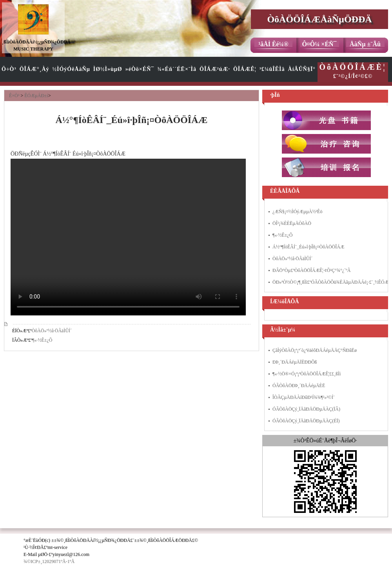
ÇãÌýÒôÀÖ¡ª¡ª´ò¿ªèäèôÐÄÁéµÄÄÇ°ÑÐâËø (315, 350)
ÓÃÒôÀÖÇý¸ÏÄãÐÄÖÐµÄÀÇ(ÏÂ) (306, 409)
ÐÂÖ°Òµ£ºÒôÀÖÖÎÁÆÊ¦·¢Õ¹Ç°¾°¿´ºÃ (311, 270)
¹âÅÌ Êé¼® (273, 44)
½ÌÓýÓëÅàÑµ (71, 69)
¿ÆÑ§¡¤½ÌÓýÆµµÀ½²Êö (297, 212)
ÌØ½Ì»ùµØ (108, 69)
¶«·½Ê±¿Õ (42, 340)
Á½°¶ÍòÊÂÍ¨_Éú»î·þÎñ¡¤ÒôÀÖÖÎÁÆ (309, 247)
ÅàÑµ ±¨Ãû (365, 44)
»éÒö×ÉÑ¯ (140, 69)
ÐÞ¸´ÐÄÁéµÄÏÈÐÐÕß (295, 362)
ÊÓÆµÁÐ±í (36, 96)
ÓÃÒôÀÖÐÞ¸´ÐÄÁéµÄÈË (299, 386)
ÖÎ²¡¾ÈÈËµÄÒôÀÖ (292, 223)
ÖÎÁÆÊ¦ (245, 69)
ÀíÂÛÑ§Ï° (302, 69)
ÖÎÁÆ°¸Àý (34, 69)
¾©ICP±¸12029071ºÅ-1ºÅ (49, 561)
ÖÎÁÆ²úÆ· (215, 69)
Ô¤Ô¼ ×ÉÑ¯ (319, 44)
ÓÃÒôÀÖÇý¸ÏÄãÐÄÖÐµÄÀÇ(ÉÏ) (306, 421)
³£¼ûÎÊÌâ (272, 69)
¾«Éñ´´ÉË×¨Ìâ (177, 69)
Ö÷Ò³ (9, 69)
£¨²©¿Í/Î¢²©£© (353, 71)
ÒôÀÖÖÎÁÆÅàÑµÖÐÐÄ (319, 19)
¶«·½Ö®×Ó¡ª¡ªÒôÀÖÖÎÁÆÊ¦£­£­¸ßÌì (307, 374)
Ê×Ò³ (14, 96)
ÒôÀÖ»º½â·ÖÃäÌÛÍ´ (52, 331)
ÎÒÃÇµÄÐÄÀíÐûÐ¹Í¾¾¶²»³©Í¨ (304, 397)
